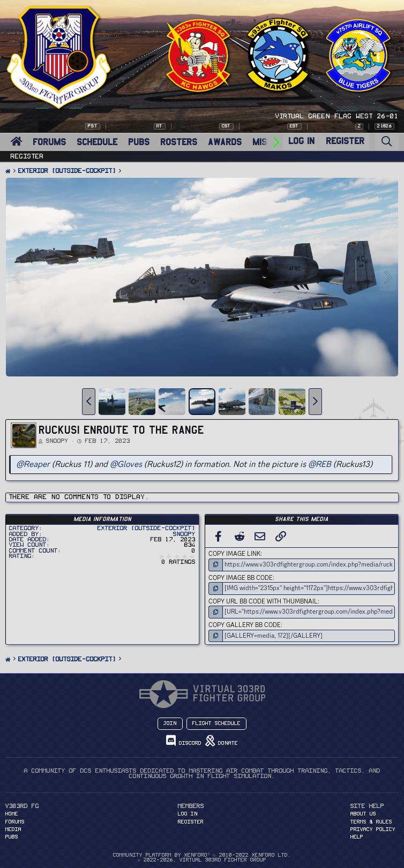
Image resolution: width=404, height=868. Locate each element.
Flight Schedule (216, 723)
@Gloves (126, 464)
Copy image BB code (241, 578)
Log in (188, 814)
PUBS (139, 142)
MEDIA (13, 829)
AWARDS (225, 142)
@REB (320, 464)
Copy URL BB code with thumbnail (263, 601)
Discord (184, 741)
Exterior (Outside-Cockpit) (147, 528)
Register (27, 156)
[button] (89, 402)
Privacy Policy (373, 829)
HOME (12, 814)
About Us (363, 814)
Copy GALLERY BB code (245, 625)
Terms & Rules (371, 822)
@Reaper (33, 464)
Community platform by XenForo (202, 855)
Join (170, 723)
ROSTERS (179, 142)
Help (357, 837)
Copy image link (234, 554)
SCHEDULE (97, 142)
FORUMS (49, 142)
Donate (222, 741)
